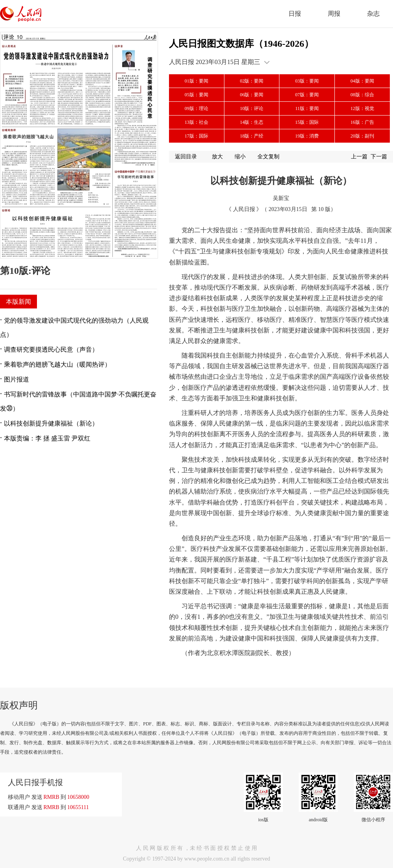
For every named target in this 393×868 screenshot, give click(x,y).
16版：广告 (362, 122)
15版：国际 (307, 122)
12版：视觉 (362, 108)
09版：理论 (196, 108)
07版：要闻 (307, 95)
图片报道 (17, 379)
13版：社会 (196, 122)
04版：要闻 (362, 81)
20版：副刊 (362, 136)
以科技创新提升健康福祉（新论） (51, 423)
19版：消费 (307, 136)
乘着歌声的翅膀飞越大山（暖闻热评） (57, 364)
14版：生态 (252, 122)
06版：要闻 (252, 95)
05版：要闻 (196, 95)
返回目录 (186, 157)
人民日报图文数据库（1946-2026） (241, 44)
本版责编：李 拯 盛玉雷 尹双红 (47, 438)
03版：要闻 (307, 81)
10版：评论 (252, 108)
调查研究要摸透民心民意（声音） (51, 350)
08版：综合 (362, 95)
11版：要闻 (307, 108)
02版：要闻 (252, 81)
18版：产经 (252, 136)
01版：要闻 (196, 81)
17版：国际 (196, 136)
